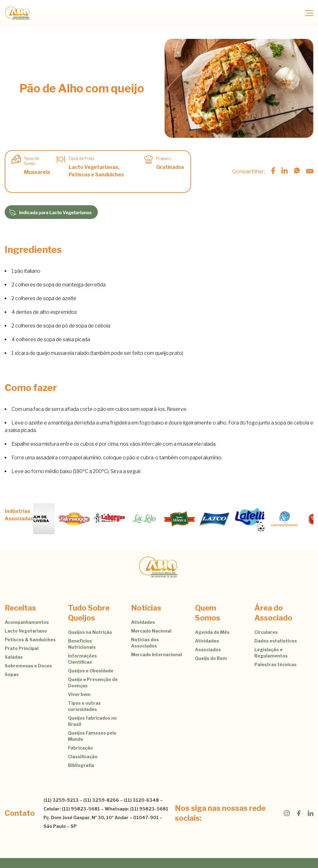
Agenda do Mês (212, 632)
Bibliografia (81, 765)
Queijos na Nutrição (90, 632)
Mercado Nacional (151, 631)
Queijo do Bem (211, 658)
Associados (208, 650)
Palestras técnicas (275, 664)
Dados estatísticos (276, 641)
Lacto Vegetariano (26, 631)
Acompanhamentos (27, 622)
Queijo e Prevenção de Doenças (93, 682)
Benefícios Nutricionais (82, 644)
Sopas (12, 674)
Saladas (14, 657)
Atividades (143, 622)
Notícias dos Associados (145, 643)
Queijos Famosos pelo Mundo (92, 736)
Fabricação (80, 748)
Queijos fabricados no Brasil (92, 721)
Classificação (83, 757)
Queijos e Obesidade (91, 671)
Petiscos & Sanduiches (30, 640)
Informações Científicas (82, 659)
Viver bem (79, 694)
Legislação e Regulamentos (271, 653)
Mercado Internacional (157, 654)
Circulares (266, 632)
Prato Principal (22, 648)
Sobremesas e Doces (28, 666)
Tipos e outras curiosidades (84, 706)
